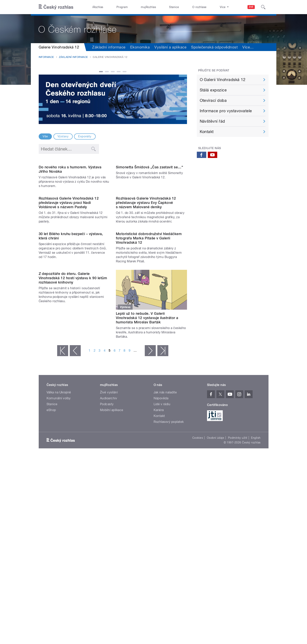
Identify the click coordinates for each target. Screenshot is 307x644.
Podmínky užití (238, 562)
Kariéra (159, 534)
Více (248, 47)
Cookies (198, 562)
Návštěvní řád (212, 121)
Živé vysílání (109, 516)
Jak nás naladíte (165, 516)
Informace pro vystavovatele (226, 111)
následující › (150, 475)
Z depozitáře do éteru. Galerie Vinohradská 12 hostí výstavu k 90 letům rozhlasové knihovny (73, 437)
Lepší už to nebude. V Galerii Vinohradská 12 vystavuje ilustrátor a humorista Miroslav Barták (147, 437)
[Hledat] (263, 7)
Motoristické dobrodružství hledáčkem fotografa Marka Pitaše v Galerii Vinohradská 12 (149, 358)
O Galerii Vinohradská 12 (223, 80)
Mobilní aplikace (112, 534)
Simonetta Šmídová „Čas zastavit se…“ (149, 207)
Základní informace (109, 47)
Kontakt (207, 132)
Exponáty (85, 136)
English (256, 562)
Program (122, 7)
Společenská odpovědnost (214, 47)
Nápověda (161, 522)
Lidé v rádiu (162, 528)
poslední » (163, 475)
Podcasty (107, 528)
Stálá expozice (213, 90)
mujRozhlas (148, 7)
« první (63, 475)
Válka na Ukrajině (59, 516)
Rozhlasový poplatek (169, 546)
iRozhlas (98, 7)
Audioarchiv (109, 522)
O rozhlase (199, 7)
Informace (46, 57)
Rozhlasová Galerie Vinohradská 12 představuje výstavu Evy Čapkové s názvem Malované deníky (146, 282)
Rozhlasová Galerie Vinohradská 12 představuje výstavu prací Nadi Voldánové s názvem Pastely (69, 282)
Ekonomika (140, 47)
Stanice (174, 7)
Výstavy (63, 136)
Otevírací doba (213, 100)
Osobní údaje (216, 562)
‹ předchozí (75, 475)
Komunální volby (59, 522)
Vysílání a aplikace (170, 47)
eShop (51, 534)
